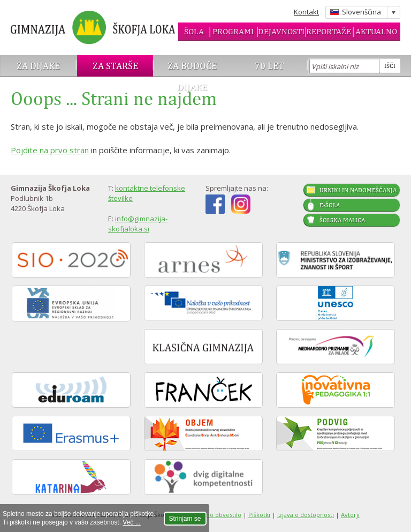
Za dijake (38, 66)
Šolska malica (342, 220)
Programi (233, 31)
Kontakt (306, 12)
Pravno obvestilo (217, 515)
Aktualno (376, 31)
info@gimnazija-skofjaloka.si (138, 224)
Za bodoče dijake (192, 76)
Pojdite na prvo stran (50, 150)
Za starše (115, 66)
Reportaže (329, 31)
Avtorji (350, 515)
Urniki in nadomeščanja (358, 190)
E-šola (330, 205)
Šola (194, 31)
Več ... (131, 522)
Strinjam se (185, 519)
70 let (269, 66)
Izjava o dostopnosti (306, 515)
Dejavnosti (281, 31)
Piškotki (259, 515)
